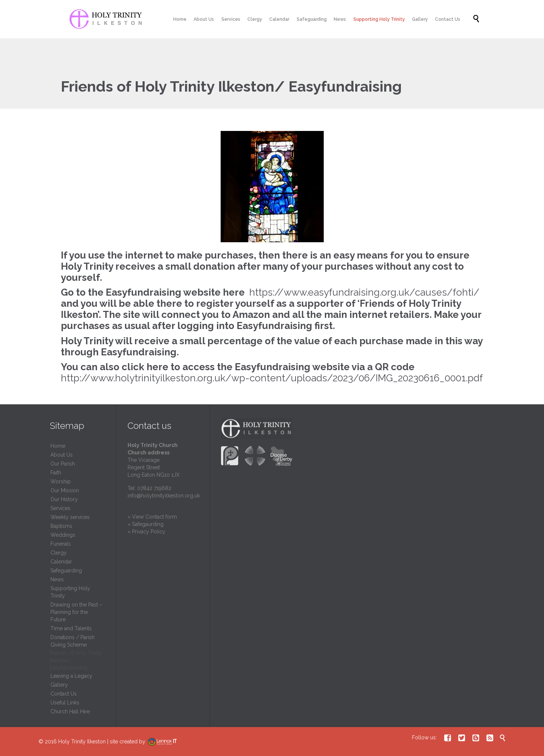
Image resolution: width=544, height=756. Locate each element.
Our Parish (63, 464)
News (57, 579)
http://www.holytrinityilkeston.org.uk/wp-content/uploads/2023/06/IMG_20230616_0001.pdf (272, 378)
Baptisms (61, 526)
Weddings (63, 535)
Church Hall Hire (70, 711)
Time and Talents (71, 628)
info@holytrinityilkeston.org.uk (164, 496)
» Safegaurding (146, 524)
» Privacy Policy (146, 532)
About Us (62, 455)
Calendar (61, 562)
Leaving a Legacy (71, 676)
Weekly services (70, 517)
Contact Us (64, 694)
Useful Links (65, 703)
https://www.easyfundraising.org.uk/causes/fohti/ (364, 292)
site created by (147, 742)
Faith (56, 473)
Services (60, 508)
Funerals (61, 544)
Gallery (59, 685)
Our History (64, 499)
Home (58, 446)
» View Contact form (152, 517)
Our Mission (65, 490)
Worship (61, 481)
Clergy (59, 553)
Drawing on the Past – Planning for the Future (76, 612)
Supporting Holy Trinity (70, 592)
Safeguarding (66, 571)
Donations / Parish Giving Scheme (72, 641)
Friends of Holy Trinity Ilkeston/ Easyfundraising (76, 660)
